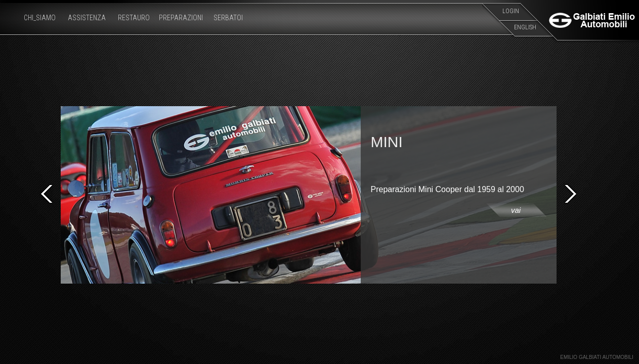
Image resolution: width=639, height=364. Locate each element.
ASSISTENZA (87, 18)
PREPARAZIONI (181, 18)
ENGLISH (525, 27)
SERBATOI (228, 18)
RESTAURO (134, 18)
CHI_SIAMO (40, 18)
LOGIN (511, 11)
